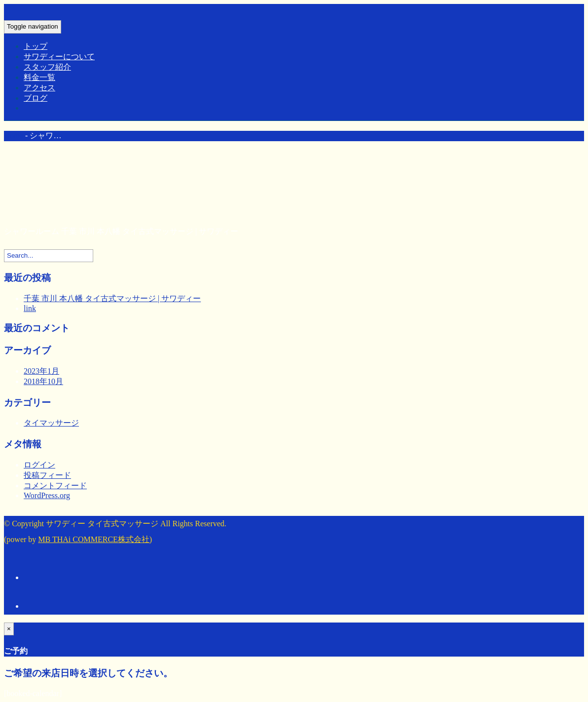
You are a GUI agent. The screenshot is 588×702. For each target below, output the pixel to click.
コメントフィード (55, 486)
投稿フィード (47, 475)
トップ (36, 46)
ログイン (39, 465)
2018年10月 (43, 381)
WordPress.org (47, 495)
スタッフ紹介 (47, 67)
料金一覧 (39, 77)
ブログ (36, 98)
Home (14, 136)
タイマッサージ (51, 423)
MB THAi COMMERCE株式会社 (94, 539)
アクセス (39, 88)
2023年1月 (41, 371)
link (30, 308)
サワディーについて (59, 57)
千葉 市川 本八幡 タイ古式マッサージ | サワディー (112, 298)
